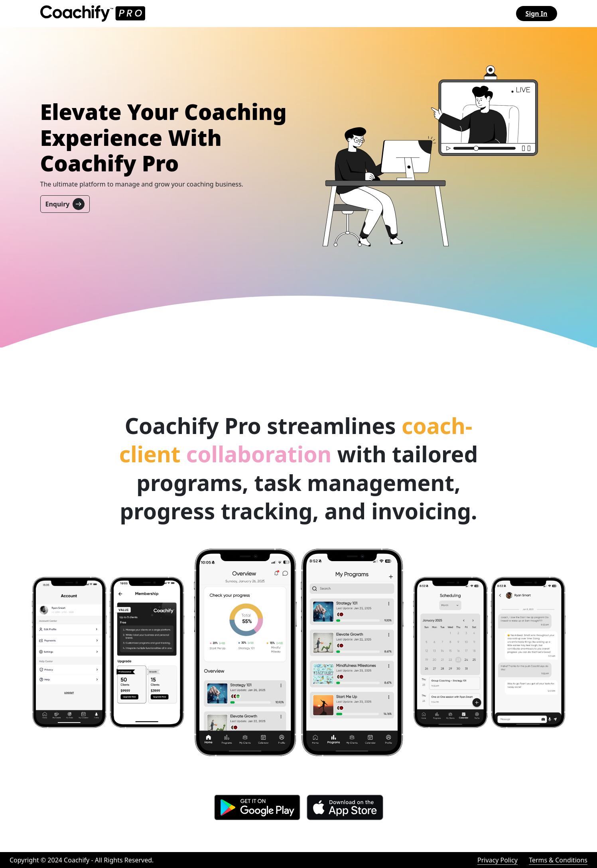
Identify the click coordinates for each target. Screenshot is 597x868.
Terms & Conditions (558, 860)
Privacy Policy (497, 860)
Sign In (537, 14)
